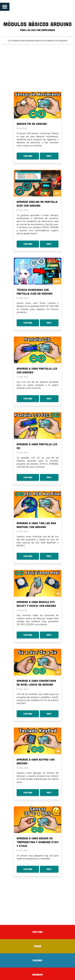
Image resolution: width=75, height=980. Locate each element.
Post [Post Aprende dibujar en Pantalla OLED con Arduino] (53, 245)
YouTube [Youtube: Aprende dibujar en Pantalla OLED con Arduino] (31, 245)
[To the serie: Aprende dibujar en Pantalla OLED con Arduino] (38, 190)
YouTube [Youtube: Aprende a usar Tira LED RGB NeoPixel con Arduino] (31, 556)
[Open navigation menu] (5, 7)
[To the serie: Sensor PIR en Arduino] (38, 111)
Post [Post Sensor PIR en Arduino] (53, 157)
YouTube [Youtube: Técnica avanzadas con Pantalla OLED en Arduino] (31, 323)
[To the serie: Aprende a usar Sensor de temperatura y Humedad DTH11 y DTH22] (38, 828)
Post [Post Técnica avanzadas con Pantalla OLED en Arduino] (53, 323)
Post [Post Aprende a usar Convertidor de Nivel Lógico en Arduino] (53, 713)
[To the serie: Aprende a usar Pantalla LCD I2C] (38, 432)
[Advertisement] (37, 70)
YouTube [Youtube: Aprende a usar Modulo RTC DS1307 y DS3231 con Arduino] (31, 635)
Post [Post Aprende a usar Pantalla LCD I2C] (53, 477)
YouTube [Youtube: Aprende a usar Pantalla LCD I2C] (31, 477)
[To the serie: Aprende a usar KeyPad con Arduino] (38, 747)
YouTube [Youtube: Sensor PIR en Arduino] (31, 157)
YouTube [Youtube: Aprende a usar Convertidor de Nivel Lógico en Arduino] (31, 713)
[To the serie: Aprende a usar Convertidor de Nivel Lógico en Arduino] (38, 668)
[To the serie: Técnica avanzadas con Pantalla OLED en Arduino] (38, 278)
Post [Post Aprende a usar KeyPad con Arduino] (53, 792)
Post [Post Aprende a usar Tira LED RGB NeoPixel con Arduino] (53, 556)
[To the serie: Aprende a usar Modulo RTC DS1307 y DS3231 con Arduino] (38, 590)
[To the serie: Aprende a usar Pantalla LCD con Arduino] (38, 357)
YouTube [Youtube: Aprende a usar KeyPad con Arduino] (31, 792)
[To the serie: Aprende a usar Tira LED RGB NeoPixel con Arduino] (38, 511)
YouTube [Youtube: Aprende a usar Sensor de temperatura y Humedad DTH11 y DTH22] (31, 868)
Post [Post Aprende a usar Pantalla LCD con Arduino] (53, 399)
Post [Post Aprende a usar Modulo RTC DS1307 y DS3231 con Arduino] (53, 635)
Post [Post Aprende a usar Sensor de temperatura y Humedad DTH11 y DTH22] (53, 868)
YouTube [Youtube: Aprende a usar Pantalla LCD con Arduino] (31, 399)
